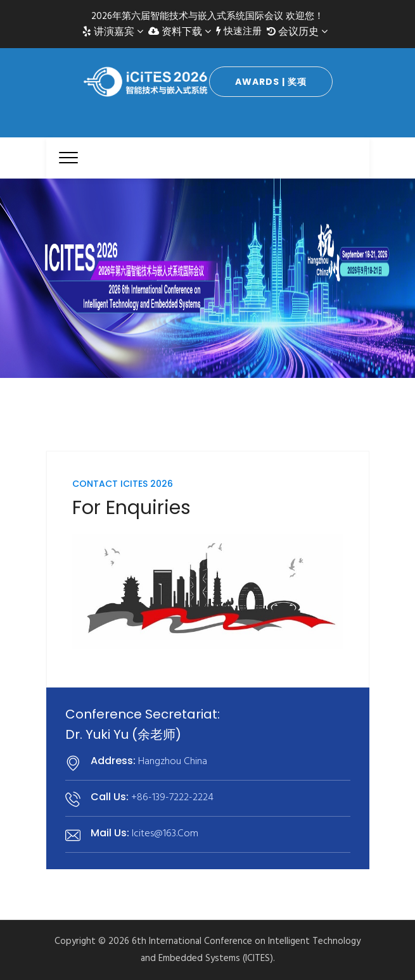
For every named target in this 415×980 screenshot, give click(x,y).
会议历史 (297, 32)
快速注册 (239, 32)
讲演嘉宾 (113, 32)
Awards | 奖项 (271, 82)
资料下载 (180, 32)
